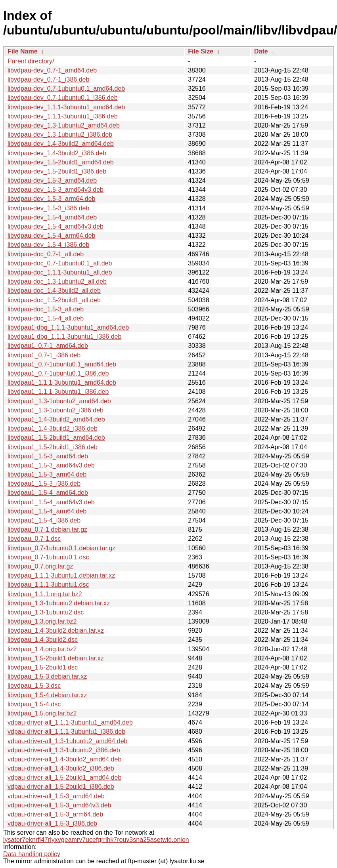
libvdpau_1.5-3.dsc (34, 686)
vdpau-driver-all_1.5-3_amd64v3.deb (59, 805)
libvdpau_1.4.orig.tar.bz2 (42, 649)
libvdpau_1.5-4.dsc (34, 704)
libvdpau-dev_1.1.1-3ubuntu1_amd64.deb (66, 107)
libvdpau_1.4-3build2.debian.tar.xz (56, 630)
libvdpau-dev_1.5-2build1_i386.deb (57, 171)
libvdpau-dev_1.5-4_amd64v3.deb (56, 226)
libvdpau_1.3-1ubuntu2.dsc (46, 612)
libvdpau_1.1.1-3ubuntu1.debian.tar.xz (61, 575)
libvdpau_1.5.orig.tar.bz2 (42, 713)
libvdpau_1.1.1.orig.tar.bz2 (45, 594)
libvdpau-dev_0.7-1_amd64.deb (52, 70)
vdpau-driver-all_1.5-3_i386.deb (52, 823)
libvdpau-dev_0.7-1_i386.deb (48, 79)
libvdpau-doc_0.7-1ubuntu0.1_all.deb (60, 263)
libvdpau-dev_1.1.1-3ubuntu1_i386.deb (63, 116)
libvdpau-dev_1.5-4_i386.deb (48, 245)
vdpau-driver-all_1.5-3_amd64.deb (56, 796)
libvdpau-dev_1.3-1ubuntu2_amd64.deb (64, 125)
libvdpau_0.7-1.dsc (34, 539)
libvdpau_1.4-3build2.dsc (43, 640)
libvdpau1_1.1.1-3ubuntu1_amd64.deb (62, 382)
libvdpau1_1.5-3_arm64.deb (47, 474)
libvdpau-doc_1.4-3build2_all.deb (54, 291)
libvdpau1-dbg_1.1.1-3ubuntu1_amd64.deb (68, 327)
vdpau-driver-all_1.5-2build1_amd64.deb (64, 777)
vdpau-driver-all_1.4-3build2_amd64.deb (64, 759)
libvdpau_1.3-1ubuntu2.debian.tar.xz (59, 603)
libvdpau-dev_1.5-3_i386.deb (48, 208)
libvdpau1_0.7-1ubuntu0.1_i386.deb (58, 373)
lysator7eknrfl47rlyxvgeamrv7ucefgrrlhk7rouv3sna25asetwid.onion (96, 840)
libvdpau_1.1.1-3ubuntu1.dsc (48, 585)
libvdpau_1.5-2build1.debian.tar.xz (56, 658)
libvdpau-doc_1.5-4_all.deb (46, 318)
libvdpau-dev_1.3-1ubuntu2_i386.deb (60, 134)
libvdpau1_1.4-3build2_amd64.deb (56, 419)
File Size (201, 51)
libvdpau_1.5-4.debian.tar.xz (47, 695)
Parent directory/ (31, 61)
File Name (23, 51)
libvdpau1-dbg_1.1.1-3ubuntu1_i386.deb (64, 337)
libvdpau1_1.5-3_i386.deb (44, 484)
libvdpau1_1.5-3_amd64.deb (48, 456)
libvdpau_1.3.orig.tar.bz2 (42, 621)
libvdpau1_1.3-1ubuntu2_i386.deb (56, 410)
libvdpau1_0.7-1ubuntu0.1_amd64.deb (62, 364)
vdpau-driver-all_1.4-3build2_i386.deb (61, 768)
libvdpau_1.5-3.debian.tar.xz (47, 676)
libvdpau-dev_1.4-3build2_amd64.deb (61, 144)
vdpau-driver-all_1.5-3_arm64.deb (55, 814)
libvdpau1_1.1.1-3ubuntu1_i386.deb (58, 392)
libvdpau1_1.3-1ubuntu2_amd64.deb (59, 401)
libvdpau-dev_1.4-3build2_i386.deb (57, 153)
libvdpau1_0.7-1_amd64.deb (48, 346)
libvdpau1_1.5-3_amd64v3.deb (51, 465)
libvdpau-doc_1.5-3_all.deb (46, 309)
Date (261, 51)
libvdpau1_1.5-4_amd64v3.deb (51, 502)
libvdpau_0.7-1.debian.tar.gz (47, 529)
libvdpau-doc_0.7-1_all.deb (46, 254)
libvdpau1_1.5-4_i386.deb (44, 520)
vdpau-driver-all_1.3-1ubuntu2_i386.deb (64, 750)
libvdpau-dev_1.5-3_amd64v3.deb (56, 190)
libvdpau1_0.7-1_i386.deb (44, 355)
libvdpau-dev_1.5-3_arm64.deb (51, 199)
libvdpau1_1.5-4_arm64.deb (47, 511)
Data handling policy (32, 854)
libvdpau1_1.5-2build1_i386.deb (53, 447)
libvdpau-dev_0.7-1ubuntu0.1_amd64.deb (66, 89)
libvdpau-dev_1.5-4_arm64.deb (51, 236)
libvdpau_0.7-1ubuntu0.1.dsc (48, 557)
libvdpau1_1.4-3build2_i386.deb (53, 428)
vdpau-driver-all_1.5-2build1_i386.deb (61, 787)
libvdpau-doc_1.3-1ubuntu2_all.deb (57, 281)
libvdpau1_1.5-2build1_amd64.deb (56, 438)
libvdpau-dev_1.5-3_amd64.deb (52, 180)
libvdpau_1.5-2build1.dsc (43, 667)
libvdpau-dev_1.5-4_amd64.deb (52, 217)
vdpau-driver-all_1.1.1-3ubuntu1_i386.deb (66, 732)
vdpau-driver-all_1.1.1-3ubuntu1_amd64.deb (70, 722)
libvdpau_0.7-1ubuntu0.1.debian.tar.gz (61, 548)
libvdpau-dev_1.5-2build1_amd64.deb (61, 162)
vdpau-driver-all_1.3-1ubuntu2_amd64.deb (67, 741)
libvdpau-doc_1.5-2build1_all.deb (54, 300)
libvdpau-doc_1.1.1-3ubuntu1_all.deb (60, 272)
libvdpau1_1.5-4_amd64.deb (48, 493)
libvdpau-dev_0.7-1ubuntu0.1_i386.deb (63, 98)
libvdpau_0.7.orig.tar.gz (40, 566)
